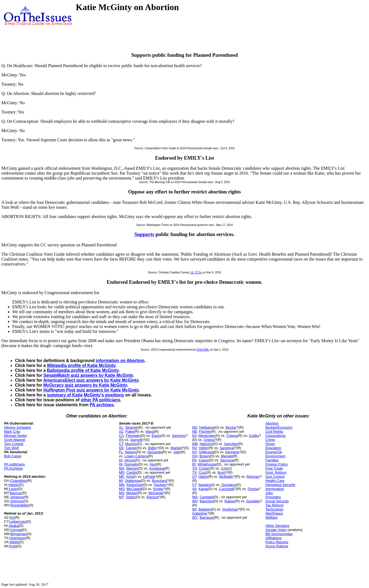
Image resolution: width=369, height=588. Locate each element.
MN (122, 485)
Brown (204, 456)
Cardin (131, 472)
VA (194, 489)
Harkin (14, 485)
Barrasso (207, 517)
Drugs (270, 444)
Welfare (271, 517)
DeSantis (155, 452)
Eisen (156, 436)
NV (195, 448)
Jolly (177, 452)
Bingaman (19, 534)
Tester (130, 497)
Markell (176, 448)
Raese (230, 501)
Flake (130, 432)
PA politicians (14, 464)
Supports (144, 234)
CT (121, 444)
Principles (273, 497)
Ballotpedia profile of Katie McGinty (83, 370)
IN (121, 464)
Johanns (17, 497)
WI (194, 509)
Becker (231, 427)
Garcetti (137, 440)
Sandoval (227, 448)
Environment (275, 456)
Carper (131, 448)
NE (195, 432)
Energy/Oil (274, 452)
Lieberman (18, 522)
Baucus (16, 493)
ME (122, 477)
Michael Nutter (16, 436)
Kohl (13, 546)
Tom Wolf (11, 448)
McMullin (226, 477)
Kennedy (232, 452)
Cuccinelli (227, 489)
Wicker (132, 493)
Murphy (131, 444)
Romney (253, 477)
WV (195, 501)
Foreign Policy (277, 464)
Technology (274, 509)
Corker (204, 468)
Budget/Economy (279, 427)
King (130, 477)
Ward (150, 432)
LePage (149, 477)
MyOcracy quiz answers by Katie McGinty (85, 385)
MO (122, 489)
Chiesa (232, 436)
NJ (194, 436)
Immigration (275, 489)
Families (272, 460)
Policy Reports (277, 542)
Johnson (17, 501)
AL (121, 427)
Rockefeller (19, 505)
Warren (132, 468)
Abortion (272, 423)
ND (195, 427)
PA (194, 460)
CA (121, 436)
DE (121, 448)
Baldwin (205, 509)
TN (195, 468)
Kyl (12, 517)
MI (121, 481)
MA (122, 468)
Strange (131, 427)
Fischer (205, 432)
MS (122, 493)
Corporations (275, 436)
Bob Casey (13, 456)
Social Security (277, 501)
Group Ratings (277, 546)
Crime (270, 440)
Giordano (228, 485)
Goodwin (253, 501)
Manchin (206, 501)
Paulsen (160, 485)
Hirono (130, 460)
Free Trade (274, 468)
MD (122, 472)
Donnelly (131, 464)
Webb (14, 542)
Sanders (205, 485)
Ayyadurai (157, 468)
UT (194, 477)
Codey (254, 436)
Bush (222, 472)
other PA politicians (100, 400)
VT (194, 485)
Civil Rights (274, 432)
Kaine (203, 489)
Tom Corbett (14, 444)
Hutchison (17, 538)
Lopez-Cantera (136, 456)
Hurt (153, 464)
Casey (204, 460)
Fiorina (253, 489)
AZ (121, 432)
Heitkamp (207, 427)
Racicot (153, 497)
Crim (225, 468)
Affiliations (273, 538)
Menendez (207, 436)
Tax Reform (274, 505)
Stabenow (133, 481)
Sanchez (179, 436)
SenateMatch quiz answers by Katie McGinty (88, 375)
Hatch (203, 477)
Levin (13, 489)
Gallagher (200, 513)
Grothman (230, 509)
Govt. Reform (276, 472)
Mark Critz (12, 432)
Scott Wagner (15, 440)
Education (273, 448)
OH (195, 456)
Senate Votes (276, 530)
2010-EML (203, 350)
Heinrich (206, 444)
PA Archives (13, 468)
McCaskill (134, 489)
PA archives (102, 405)
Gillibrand (206, 452)
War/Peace (274, 513)
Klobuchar (134, 485)
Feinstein (133, 436)
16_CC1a (196, 272)
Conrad (16, 530)
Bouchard (160, 481)
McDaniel (156, 493)
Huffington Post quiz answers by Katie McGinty (91, 390)
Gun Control (275, 477)
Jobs (269, 493)
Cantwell (206, 497)
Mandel (227, 456)
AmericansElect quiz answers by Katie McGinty (91, 380)
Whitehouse (207, 464)
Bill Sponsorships (279, 534)
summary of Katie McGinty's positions (85, 395)
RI (194, 464)
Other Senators (277, 526)
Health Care (275, 481)
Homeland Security (280, 485)
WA (195, 497)
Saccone (227, 460)
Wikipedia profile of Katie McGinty (81, 365)
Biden (153, 448)
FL (121, 452)
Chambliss (18, 481)
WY (195, 517)
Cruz (202, 472)
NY (195, 452)
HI (121, 460)
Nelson (130, 452)
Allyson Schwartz (18, 427)
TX (195, 472)
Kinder (158, 489)
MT (121, 497)
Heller (203, 448)
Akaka (14, 526)
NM (195, 444)
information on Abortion (120, 361)
